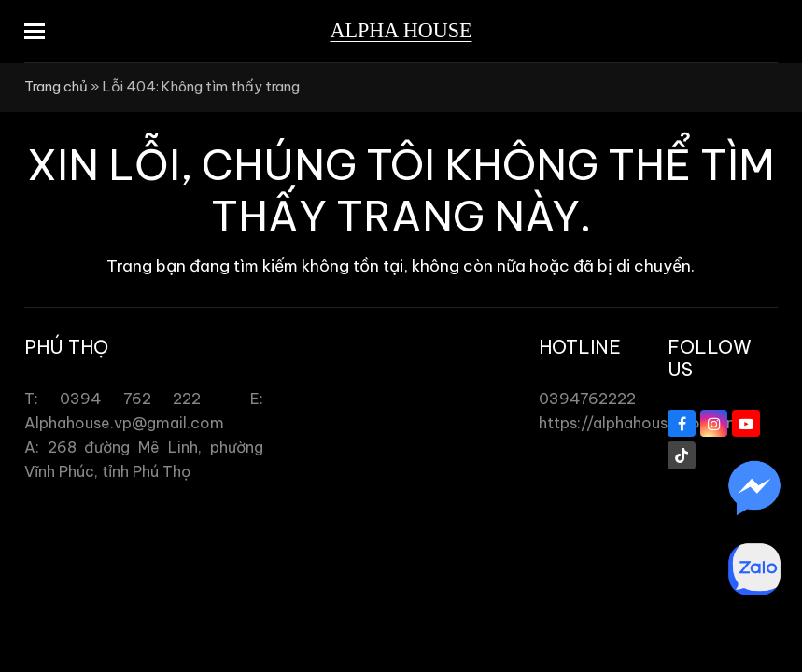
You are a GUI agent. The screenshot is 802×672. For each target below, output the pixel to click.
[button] (35, 31)
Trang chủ (56, 86)
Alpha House (401, 30)
